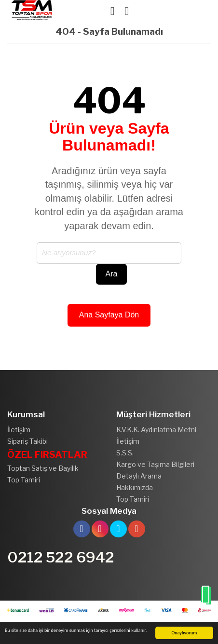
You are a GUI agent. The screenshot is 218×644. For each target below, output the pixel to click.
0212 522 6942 (61, 557)
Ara (112, 274)
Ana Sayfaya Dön (109, 315)
